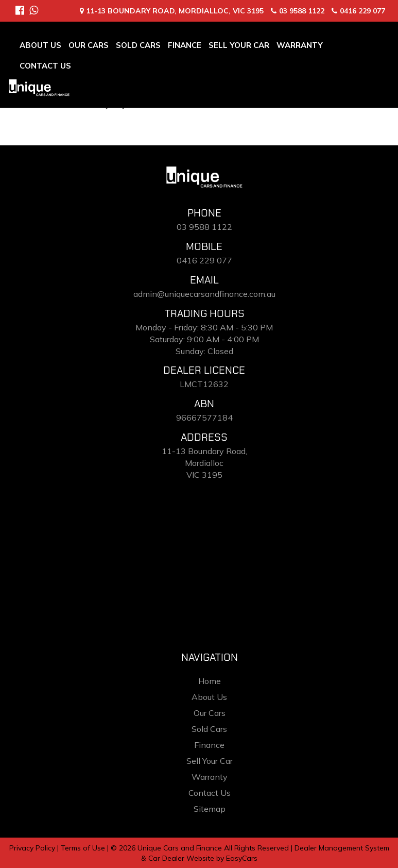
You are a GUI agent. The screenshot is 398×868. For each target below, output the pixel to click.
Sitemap (210, 809)
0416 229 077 (362, 11)
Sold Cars (138, 45)
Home (210, 681)
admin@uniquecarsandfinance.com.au (204, 294)
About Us (40, 45)
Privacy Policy (33, 848)
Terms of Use (84, 848)
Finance (185, 45)
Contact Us (45, 66)
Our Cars (89, 45)
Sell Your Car (239, 45)
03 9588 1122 (302, 11)
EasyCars (242, 858)
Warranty (300, 45)
